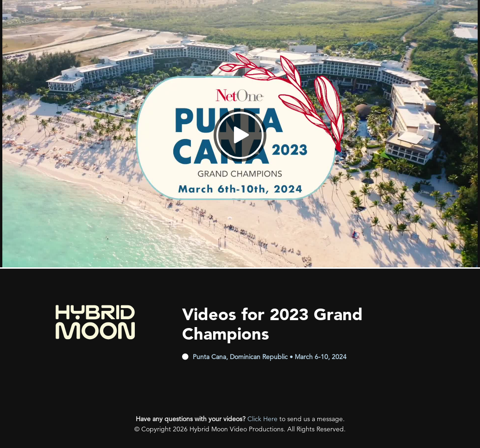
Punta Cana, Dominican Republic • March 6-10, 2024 (270, 357)
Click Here (262, 419)
